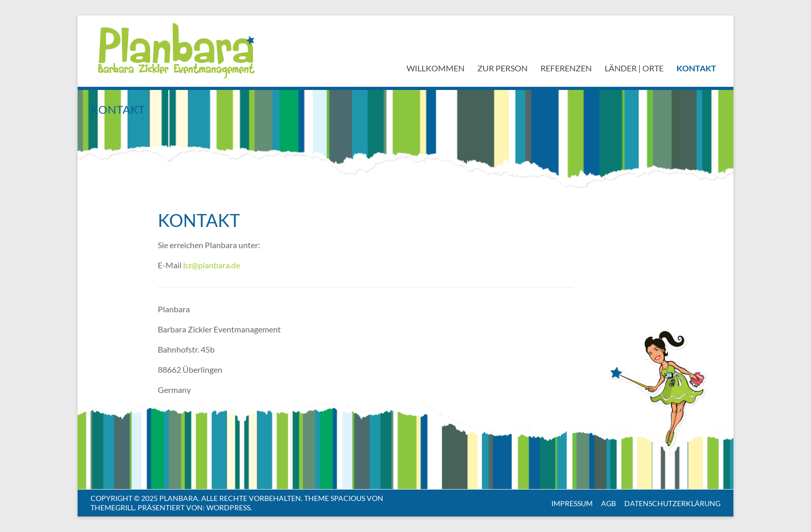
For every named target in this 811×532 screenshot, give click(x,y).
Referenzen (566, 68)
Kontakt (696, 68)
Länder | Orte (634, 68)
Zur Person (502, 68)
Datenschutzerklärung (672, 503)
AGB (609, 503)
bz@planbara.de (212, 265)
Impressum (572, 503)
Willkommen (435, 68)
